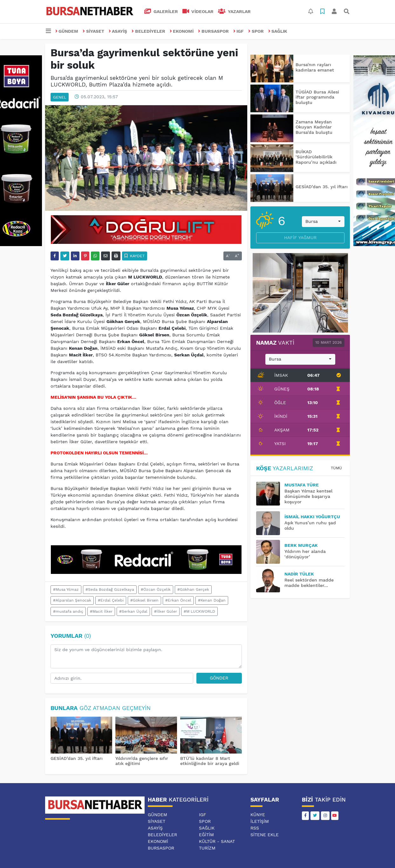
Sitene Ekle (265, 835)
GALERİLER (161, 11)
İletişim (260, 821)
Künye (258, 815)
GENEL (60, 97)
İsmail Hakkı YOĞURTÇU (312, 517)
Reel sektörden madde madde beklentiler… (309, 583)
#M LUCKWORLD (199, 611)
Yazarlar (234, 11)
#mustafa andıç (68, 611)
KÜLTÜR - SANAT (217, 841)
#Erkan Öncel (178, 600)
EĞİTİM (206, 835)
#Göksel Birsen (144, 600)
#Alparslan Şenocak (72, 600)
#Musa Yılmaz (66, 589)
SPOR (256, 31)
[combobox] (323, 222)
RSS (255, 828)
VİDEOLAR (198, 11)
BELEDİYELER (148, 31)
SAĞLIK (278, 31)
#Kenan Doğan (212, 600)
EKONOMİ (182, 31)
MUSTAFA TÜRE (302, 485)
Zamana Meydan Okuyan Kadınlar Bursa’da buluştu (314, 127)
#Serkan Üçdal (133, 611)
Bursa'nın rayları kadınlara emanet (315, 67)
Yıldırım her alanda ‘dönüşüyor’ (305, 554)
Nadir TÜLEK (299, 574)
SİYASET (93, 31)
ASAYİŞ (118, 31)
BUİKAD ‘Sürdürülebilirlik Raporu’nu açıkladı (316, 157)
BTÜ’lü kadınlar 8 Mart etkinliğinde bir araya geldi (210, 761)
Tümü (336, 468)
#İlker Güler (166, 611)
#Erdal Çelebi (111, 600)
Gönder (219, 678)
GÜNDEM (67, 31)
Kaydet (135, 256)
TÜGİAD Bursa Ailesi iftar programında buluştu (317, 97)
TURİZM (207, 848)
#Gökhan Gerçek (193, 589)
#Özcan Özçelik (156, 589)
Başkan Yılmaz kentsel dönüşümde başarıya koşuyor (308, 496)
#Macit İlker (101, 611)
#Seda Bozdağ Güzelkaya (110, 589)
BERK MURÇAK (301, 545)
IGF (239, 31)
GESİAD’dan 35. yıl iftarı (77, 758)
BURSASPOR (213, 31)
